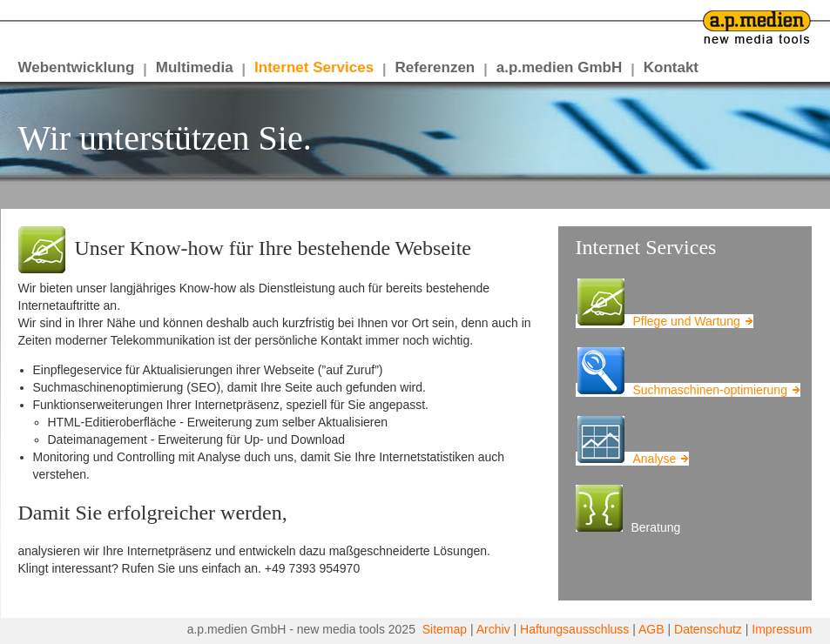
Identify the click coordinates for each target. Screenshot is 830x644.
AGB (651, 629)
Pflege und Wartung (659, 321)
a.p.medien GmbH (560, 67)
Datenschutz (708, 629)
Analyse (627, 459)
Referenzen (435, 67)
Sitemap (445, 629)
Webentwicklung (77, 67)
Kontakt (671, 67)
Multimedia (195, 67)
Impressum (782, 629)
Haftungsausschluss (574, 629)
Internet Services (314, 67)
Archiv (493, 629)
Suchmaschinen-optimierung (682, 390)
